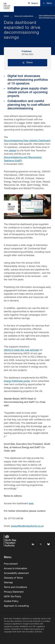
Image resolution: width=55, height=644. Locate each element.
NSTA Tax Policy (13, 597)
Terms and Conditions (16, 587)
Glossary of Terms (13, 578)
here (31, 504)
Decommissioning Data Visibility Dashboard (27, 141)
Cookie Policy (11, 601)
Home (6, 16)
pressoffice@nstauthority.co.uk (27, 526)
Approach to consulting (16, 606)
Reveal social (23, 63)
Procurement (11, 564)
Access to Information (16, 569)
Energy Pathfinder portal (17, 381)
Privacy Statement (14, 592)
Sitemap (8, 583)
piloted (13, 151)
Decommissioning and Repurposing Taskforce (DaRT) (23, 159)
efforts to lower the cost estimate (21, 350)
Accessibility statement (16, 573)
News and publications (24, 16)
